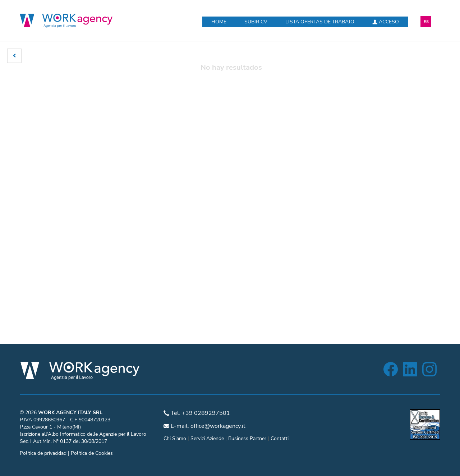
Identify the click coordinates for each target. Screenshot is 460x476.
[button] (14, 56)
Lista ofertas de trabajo (320, 22)
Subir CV (256, 22)
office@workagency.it (218, 426)
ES (426, 22)
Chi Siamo (175, 438)
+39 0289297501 (206, 413)
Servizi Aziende (207, 438)
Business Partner (247, 438)
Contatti (280, 438)
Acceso (386, 22)
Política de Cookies (92, 453)
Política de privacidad (43, 453)
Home (219, 22)
